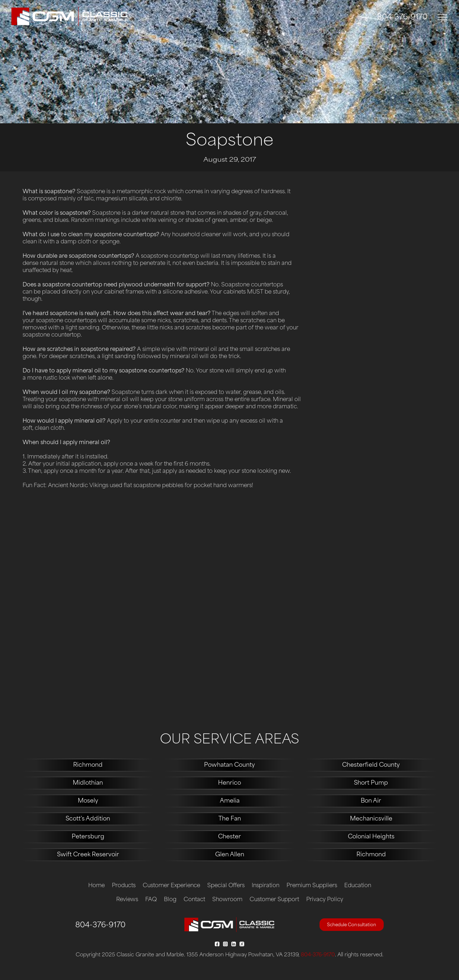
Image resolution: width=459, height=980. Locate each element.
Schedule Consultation (352, 925)
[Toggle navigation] (443, 17)
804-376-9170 (402, 18)
